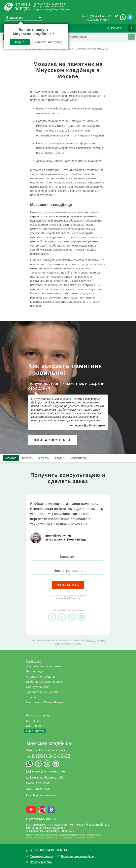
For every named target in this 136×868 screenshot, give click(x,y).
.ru (41, 819)
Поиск (116, 28)
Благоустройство (38, 687)
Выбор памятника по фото (44, 682)
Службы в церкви (41, 862)
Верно (20, 42)
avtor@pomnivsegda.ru (49, 771)
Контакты (33, 721)
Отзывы (44, 458)
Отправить (68, 585)
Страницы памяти (41, 856)
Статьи (60, 458)
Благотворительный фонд (78, 856)
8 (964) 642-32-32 (102, 16)
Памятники (34, 661)
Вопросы (28, 458)
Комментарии (79, 37)
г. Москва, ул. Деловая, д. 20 (45, 777)
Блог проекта (35, 726)
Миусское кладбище (49, 743)
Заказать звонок (98, 20)
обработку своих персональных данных (80, 642)
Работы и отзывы (38, 715)
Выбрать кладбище (48, 42)
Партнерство (35, 731)
